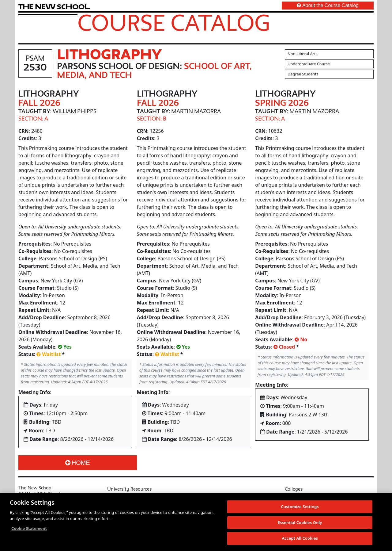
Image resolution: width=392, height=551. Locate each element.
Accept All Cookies (300, 541)
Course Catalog (174, 22)
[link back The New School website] (54, 7)
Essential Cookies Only (300, 526)
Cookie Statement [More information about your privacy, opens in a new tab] (29, 532)
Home (78, 463)
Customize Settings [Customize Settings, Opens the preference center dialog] (300, 510)
